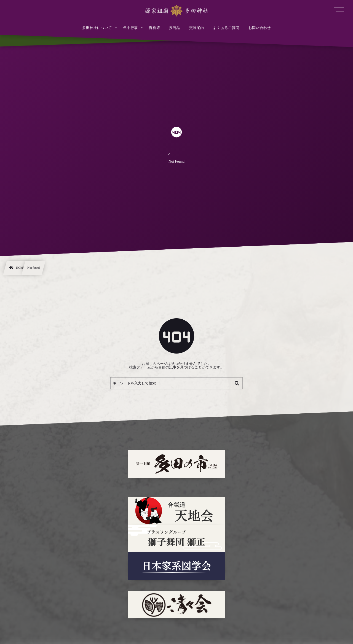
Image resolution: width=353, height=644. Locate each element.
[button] (338, 7)
